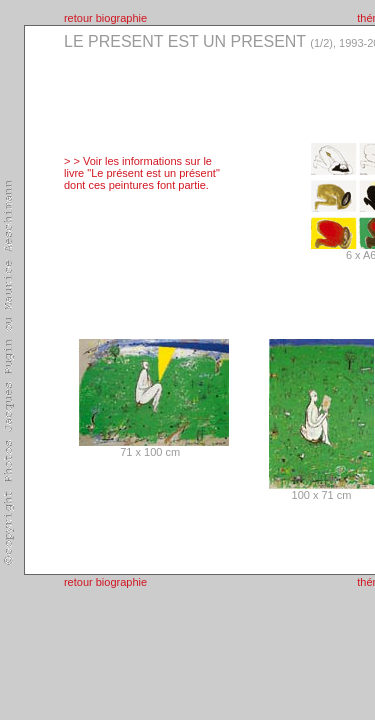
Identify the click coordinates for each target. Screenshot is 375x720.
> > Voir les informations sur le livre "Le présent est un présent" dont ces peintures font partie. (142, 173)
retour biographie (105, 18)
